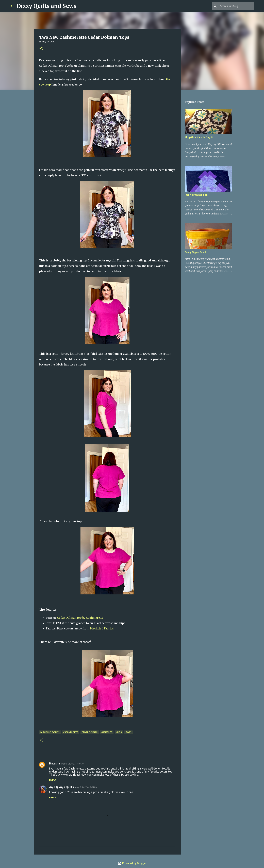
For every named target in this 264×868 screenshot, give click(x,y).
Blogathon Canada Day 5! (199, 137)
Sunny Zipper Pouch (196, 252)
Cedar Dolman (90, 732)
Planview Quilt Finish (196, 195)
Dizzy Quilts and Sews (47, 6)
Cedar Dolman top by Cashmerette (80, 618)
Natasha (54, 763)
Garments (107, 732)
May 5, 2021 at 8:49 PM (86, 787)
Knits (119, 732)
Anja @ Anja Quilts (61, 787)
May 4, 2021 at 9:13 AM (72, 764)
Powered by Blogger (132, 863)
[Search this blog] (236, 6)
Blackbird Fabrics (102, 628)
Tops (128, 732)
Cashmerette (71, 732)
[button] (41, 49)
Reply (53, 780)
